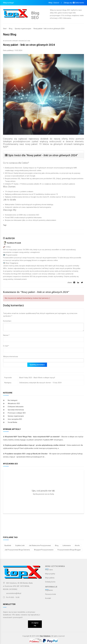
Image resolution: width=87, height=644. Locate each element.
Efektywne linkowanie (16, 407)
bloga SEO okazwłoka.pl (22, 274)
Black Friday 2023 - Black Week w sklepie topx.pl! (37, 378)
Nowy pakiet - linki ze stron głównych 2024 (49, 29)
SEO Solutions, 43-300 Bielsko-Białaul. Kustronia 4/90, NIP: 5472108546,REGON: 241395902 (18, 586)
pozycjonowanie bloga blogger (69, 550)
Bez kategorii (13, 400)
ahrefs (77, 545)
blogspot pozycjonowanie (44, 550)
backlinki (8, 545)
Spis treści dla (41, 155)
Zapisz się (35, 624)
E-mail (6, 346)
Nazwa (6, 335)
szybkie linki (20, 545)
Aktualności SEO (14, 403)
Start (5, 29)
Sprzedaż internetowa (16, 410)
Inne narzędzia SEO (15, 419)
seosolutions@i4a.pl (14, 593)
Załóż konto (79, 3)
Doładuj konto (50, 582)
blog (57, 545)
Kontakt (48, 598)
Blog (11, 29)
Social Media (12, 422)
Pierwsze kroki (51, 594)
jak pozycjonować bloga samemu (17, 550)
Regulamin (49, 590)
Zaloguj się (67, 3)
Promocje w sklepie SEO (17, 413)
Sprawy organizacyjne (23, 29)
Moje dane (49, 570)
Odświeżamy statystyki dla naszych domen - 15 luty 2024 (40, 383)
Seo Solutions (45, 636)
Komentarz (7, 321)
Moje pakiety (50, 578)
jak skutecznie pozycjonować (40, 545)
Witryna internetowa (11, 357)
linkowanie (67, 545)
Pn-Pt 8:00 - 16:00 (11, 597)
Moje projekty (50, 574)
